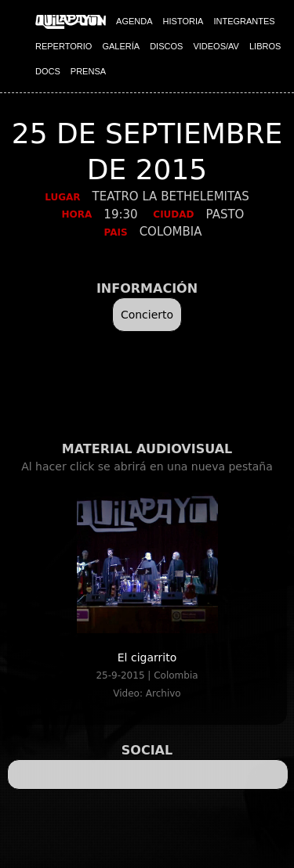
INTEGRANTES (244, 21)
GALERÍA (121, 46)
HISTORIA (183, 21)
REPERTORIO (64, 46)
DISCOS (166, 46)
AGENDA (134, 21)
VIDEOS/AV (216, 46)
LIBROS (265, 46)
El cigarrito (147, 657)
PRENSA (88, 71)
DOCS (48, 71)
